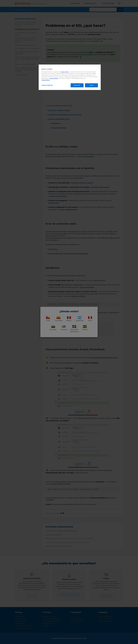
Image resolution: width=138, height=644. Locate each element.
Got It (91, 85)
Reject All (77, 85)
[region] (70, 77)
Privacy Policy (54, 78)
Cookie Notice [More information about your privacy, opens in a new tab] (46, 80)
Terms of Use (65, 72)
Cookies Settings (47, 85)
